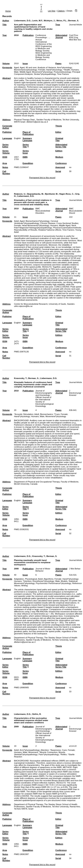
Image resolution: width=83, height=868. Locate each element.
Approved (60, 167)
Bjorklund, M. (52, 194)
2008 (16, 569)
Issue (25, 63)
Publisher (7, 132)
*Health (67, 70)
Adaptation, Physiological (25, 579)
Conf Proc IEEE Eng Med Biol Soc (75, 37)
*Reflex (63, 754)
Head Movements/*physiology (36, 225)
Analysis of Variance (47, 68)
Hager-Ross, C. (67, 194)
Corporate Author (7, 127)
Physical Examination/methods (67, 228)
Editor (58, 132)
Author (6, 21)
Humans (75, 70)
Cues (64, 750)
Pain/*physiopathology (49, 754)
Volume (6, 63)
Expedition (28, 163)
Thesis (59, 126)
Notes (5, 167)
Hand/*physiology (54, 70)
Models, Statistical (69, 581)
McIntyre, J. (49, 21)
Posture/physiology (63, 72)
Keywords (7, 68)
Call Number (6, 172)
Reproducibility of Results (25, 230)
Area (5, 163)
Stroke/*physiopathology (45, 74)
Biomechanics (47, 414)
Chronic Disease (48, 223)
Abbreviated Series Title (61, 146)
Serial (58, 171)
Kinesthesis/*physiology (43, 581)
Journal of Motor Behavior (43, 570)
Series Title (26, 146)
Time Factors (63, 74)
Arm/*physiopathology (30, 750)
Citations (61, 11)
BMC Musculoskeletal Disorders (43, 211)
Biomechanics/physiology (25, 70)
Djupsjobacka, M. (35, 194)
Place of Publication (28, 133)
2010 (16, 35)
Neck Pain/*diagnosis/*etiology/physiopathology (45, 227)
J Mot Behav (75, 569)
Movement (33, 752)
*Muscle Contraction (48, 752)
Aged (16, 68)
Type (58, 25)
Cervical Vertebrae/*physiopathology (36, 222)
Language (7, 138)
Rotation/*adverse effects (50, 230)
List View (52, 11)
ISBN (25, 157)
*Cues (57, 414)
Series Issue (26, 152)
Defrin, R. (37, 714)
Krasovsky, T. (20, 378)
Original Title (59, 139)
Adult (16, 221)
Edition (59, 151)
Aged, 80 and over (28, 68)
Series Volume (6, 152)
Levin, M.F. (37, 21)
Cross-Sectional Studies (67, 223)
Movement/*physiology (42, 72)
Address (7, 120)
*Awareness (55, 750)
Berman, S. (73, 21)
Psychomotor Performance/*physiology (53, 583)
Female (41, 70)
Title (4, 25)
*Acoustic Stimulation (24, 414)
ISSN (5, 157)
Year (5, 35)
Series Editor (5, 146)
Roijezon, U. (20, 194)
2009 (16, 727)
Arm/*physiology (64, 68)
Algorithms (48, 579)
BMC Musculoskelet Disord (76, 211)
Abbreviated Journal (61, 36)
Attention (45, 750)
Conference (61, 163)
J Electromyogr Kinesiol (75, 393)
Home (8, 11)
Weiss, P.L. (62, 21)
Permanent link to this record (42, 178)
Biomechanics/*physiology (38, 221)
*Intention (27, 581)
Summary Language (27, 139)
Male (16, 72)
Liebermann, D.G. (22, 21)
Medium (59, 157)
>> (41, 11)
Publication (28, 35)
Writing (24, 586)
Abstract (7, 78)
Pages (58, 63)
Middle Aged (25, 72)
